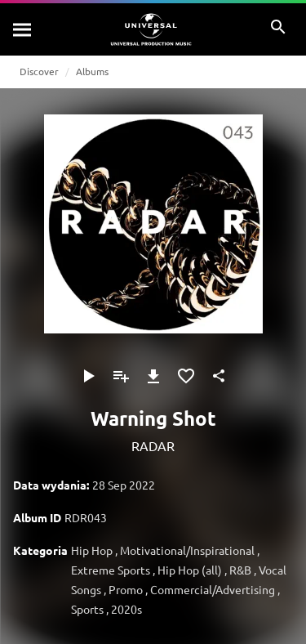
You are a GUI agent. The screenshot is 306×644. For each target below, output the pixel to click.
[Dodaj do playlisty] (121, 376)
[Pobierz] (153, 376)
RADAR (153, 445)
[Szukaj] (23, 29)
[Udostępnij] (219, 376)
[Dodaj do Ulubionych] (186, 376)
